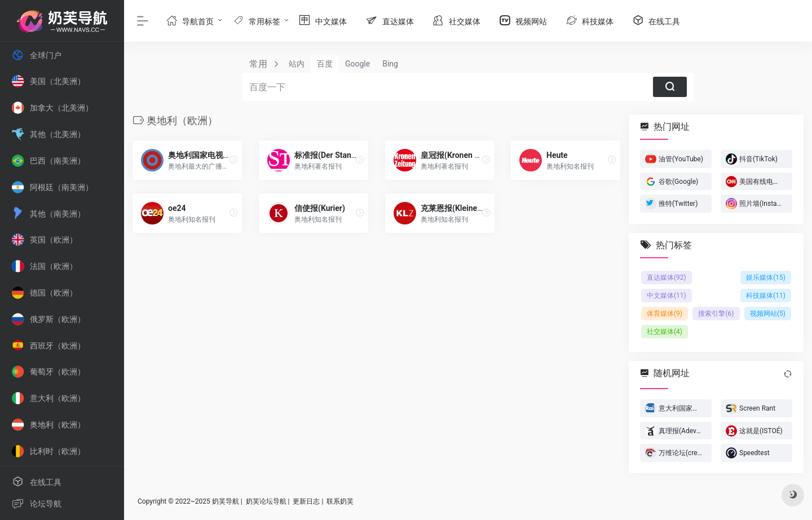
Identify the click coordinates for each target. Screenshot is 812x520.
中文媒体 (667, 296)
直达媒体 (667, 277)
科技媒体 (766, 296)
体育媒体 (665, 314)
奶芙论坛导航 (266, 501)
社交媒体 (665, 332)
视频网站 (768, 314)
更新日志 (306, 501)
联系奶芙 (340, 501)
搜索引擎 (716, 314)
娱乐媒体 (766, 277)
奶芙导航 (226, 501)
